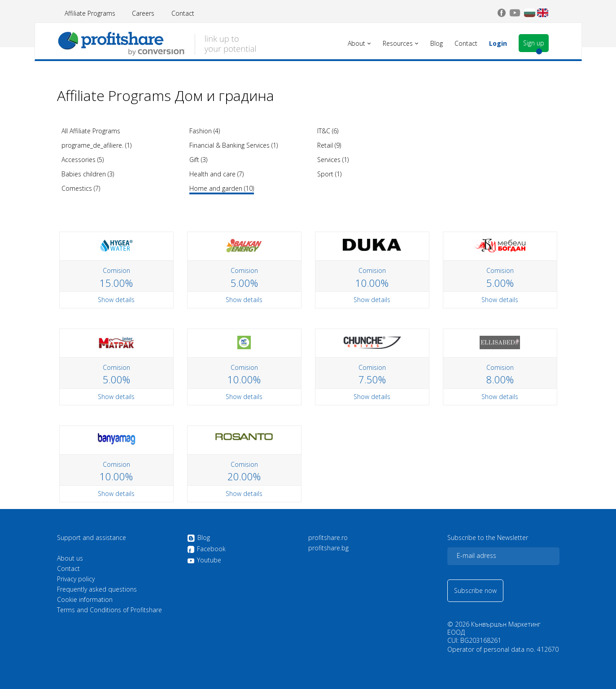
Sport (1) (329, 174)
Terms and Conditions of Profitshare (109, 610)
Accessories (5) (83, 160)
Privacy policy (76, 579)
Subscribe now (475, 590)
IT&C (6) (328, 131)
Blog (199, 538)
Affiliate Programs (90, 13)
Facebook (206, 549)
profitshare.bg (328, 548)
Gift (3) (198, 160)
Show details (116, 300)
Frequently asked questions (97, 589)
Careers (143, 13)
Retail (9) (329, 145)
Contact (183, 13)
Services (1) (333, 160)
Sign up (534, 43)
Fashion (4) (205, 131)
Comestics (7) (81, 188)
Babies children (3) (88, 174)
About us (70, 558)
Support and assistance (92, 538)
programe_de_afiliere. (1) (96, 145)
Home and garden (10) (222, 188)
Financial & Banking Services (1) (234, 145)
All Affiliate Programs (91, 131)
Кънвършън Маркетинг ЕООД (494, 628)
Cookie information (85, 600)
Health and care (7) (216, 174)
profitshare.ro (328, 538)
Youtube (204, 560)
